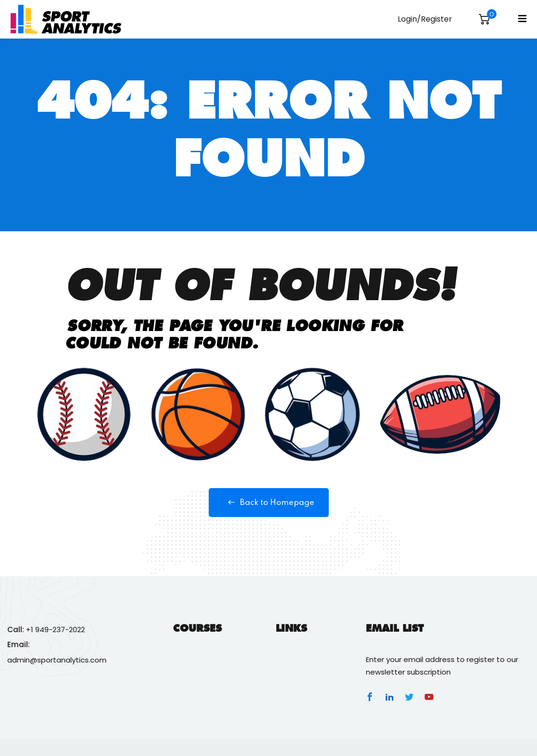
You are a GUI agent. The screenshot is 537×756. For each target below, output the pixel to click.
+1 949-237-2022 (55, 630)
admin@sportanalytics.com (57, 660)
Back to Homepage (269, 503)
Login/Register (425, 19)
